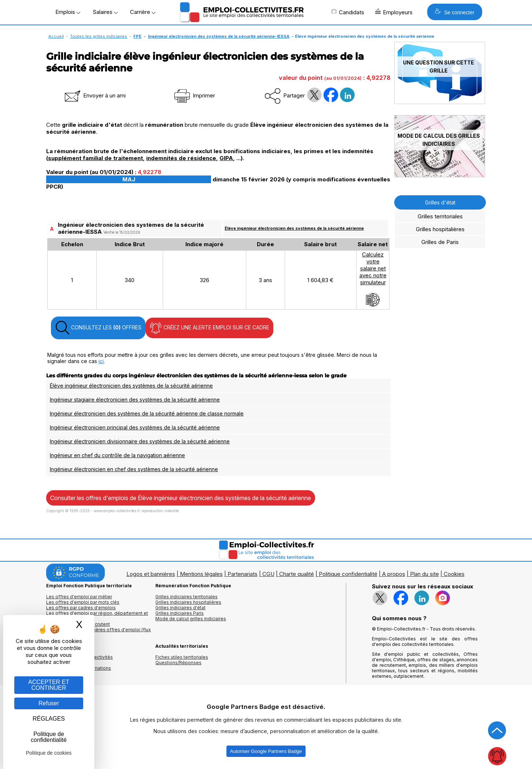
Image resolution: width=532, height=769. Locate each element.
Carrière (143, 12)
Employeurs (394, 12)
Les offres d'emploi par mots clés (83, 602)
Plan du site (424, 574)
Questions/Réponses (178, 663)
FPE (137, 36)
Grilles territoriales (440, 216)
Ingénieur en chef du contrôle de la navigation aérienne (117, 455)
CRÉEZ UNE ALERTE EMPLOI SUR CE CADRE (209, 328)
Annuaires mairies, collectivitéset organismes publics (80, 660)
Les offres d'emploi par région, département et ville (97, 616)
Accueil (56, 36)
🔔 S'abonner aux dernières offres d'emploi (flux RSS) (99, 632)
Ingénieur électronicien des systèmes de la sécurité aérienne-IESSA (219, 36)
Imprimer (194, 95)
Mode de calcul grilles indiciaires (191, 619)
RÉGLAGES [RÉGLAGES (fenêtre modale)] (49, 719)
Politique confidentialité (348, 574)
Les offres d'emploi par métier (79, 597)
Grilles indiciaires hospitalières (188, 602)
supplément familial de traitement (95, 158)
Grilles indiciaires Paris (180, 613)
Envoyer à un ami (95, 95)
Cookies (454, 574)
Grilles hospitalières (440, 229)
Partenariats (243, 574)
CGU (268, 574)
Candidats (348, 12)
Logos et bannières (151, 574)
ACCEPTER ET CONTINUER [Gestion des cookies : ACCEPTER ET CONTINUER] (49, 685)
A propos (394, 574)
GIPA (226, 158)
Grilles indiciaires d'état (180, 608)
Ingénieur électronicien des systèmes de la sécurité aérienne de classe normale (147, 413)
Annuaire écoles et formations (79, 668)
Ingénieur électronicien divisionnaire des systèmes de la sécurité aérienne (140, 441)
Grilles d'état (440, 202)
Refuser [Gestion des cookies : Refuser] (49, 703)
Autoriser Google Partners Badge (266, 751)
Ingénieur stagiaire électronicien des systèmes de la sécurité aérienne (135, 400)
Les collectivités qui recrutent (78, 624)
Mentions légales (201, 574)
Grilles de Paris (440, 242)
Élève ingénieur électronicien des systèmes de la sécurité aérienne (294, 228)
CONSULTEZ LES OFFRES (98, 328)
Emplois (68, 12)
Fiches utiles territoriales (182, 657)
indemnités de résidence (181, 158)
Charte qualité (297, 574)
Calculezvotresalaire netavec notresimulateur (373, 279)
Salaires (105, 12)
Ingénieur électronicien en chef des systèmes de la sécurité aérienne (134, 469)
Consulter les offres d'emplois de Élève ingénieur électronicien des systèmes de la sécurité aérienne (181, 498)
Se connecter (455, 12)
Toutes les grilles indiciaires (99, 36)
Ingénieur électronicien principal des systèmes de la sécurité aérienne (135, 427)
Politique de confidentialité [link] (49, 737)
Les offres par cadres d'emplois (81, 608)
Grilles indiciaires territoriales (186, 597)
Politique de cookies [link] (49, 753)
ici (101, 361)
